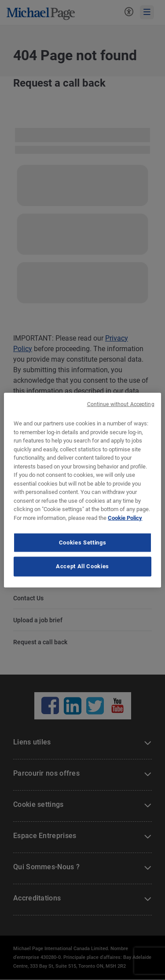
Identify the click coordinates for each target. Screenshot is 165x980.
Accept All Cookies (82, 566)
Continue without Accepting (121, 404)
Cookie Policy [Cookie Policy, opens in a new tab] (125, 517)
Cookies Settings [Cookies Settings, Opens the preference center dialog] (82, 543)
